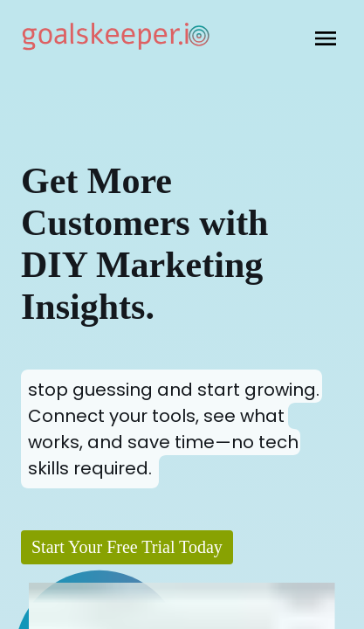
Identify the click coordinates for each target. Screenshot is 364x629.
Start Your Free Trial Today (127, 547)
